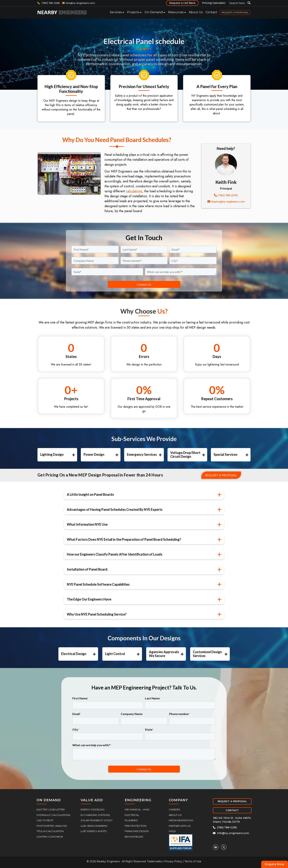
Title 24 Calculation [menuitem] (50, 831)
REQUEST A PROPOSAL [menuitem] (235, 12)
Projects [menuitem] (133, 12)
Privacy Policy (173, 861)
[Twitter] (224, 847)
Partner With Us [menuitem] (180, 826)
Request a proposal (221, 475)
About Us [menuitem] (196, 12)
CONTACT (232, 810)
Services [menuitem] (116, 12)
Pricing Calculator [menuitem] (214, 3)
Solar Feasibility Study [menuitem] (97, 820)
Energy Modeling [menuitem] (93, 809)
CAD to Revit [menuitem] (45, 820)
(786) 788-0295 (49, 3)
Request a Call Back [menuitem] (182, 3)
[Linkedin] (216, 847)
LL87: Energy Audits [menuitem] (94, 831)
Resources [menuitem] (176, 12)
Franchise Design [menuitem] (137, 831)
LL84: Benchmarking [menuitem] (94, 826)
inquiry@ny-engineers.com (226, 201)
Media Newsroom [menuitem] (181, 820)
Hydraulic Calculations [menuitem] (53, 815)
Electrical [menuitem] (132, 815)
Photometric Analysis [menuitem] (52, 826)
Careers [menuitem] (174, 809)
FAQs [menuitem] (172, 831)
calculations (134, 191)
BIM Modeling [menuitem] (134, 837)
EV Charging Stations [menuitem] (95, 815)
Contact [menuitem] (211, 12)
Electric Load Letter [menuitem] (51, 809)
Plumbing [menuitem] (131, 820)
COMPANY (178, 800)
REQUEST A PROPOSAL (232, 801)
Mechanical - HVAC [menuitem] (137, 809)
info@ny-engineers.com (80, 3)
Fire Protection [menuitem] (136, 826)
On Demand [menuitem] (154, 12)
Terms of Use (193, 861)
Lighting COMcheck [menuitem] (50, 837)
